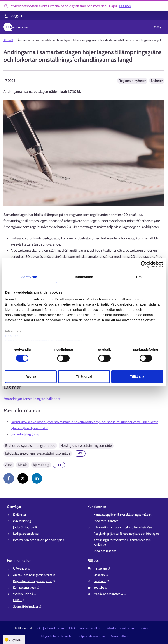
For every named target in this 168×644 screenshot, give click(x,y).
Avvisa (31, 376)
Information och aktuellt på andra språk (38, 540)
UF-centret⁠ (22, 568)
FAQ (72, 628)
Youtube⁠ (101, 587)
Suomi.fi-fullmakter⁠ (27, 606)
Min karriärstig (22, 521)
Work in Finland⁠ (25, 594)
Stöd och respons (105, 551)
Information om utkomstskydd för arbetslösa (123, 527)
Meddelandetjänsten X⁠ (110, 594)
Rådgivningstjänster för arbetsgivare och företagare (127, 534)
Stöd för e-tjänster (106, 521)
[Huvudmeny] (158, 27)
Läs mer (125, 6)
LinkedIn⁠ (101, 575)
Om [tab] (139, 277)
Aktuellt (8, 40)
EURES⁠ (19, 600)
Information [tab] (84, 277)
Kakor (144, 628)
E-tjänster (20, 515)
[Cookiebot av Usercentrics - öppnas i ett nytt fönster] (144, 264)
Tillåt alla (137, 376)
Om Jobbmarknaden (51, 628)
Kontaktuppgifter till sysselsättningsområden (123, 515)
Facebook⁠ (101, 581)
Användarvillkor (90, 628)
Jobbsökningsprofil (25, 527)
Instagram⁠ (102, 568)
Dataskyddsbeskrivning (120, 628)
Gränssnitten (119, 636)
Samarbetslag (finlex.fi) (27, 434)
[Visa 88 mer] (59, 465)
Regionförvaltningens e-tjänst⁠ (34, 581)
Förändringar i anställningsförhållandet (32, 399)
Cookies (12, 336)
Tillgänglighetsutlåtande (56, 636)
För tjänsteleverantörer (91, 636)
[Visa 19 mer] (80, 453)
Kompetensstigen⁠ (26, 587)
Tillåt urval (84, 376)
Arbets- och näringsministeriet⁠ (34, 575)
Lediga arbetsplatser (26, 534)
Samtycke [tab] (29, 277)
